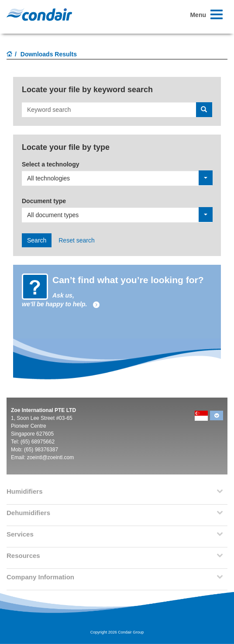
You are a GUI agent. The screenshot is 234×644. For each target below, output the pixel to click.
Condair (39, 14)
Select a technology (50, 164)
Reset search (76, 240)
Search (37, 240)
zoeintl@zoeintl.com (51, 457)
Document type (44, 201)
